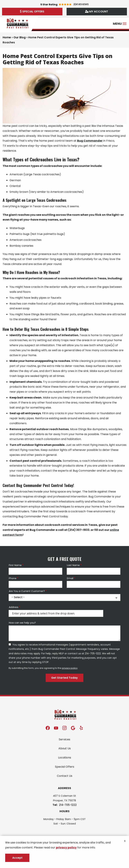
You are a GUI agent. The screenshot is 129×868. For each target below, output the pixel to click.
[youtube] (56, 728)
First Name (15, 565)
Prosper (58, 800)
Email (70, 578)
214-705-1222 (68, 805)
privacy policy (70, 668)
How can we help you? (22, 623)
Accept (17, 858)
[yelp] (81, 728)
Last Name (73, 565)
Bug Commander (90, 141)
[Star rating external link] (64, 4)
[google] (73, 728)
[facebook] (48, 728)
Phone (13, 578)
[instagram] (64, 728)
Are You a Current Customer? (27, 591)
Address (14, 607)
